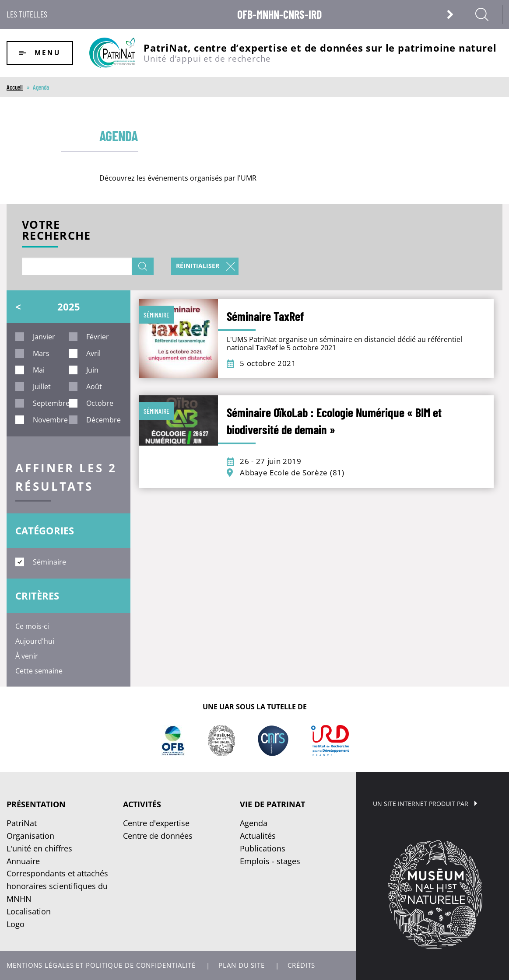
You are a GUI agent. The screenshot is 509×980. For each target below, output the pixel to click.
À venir (27, 656)
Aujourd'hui (35, 641)
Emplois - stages (270, 861)
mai (39, 370)
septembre (51, 403)
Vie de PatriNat (272, 804)
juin (92, 370)
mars (41, 353)
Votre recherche (56, 231)
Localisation (29, 911)
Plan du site (242, 965)
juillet (42, 387)
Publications (263, 848)
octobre (100, 403)
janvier (44, 337)
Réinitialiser (198, 266)
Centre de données (158, 836)
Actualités (258, 836)
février (98, 337)
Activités (142, 804)
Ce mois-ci (32, 626)
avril (93, 353)
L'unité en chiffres (39, 848)
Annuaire (23, 861)
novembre (50, 420)
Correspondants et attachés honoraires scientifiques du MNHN (57, 886)
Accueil (15, 87)
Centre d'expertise (156, 823)
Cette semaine (39, 671)
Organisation (30, 836)
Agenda (254, 823)
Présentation (36, 804)
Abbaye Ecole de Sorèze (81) (292, 473)
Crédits (301, 965)
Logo (16, 924)
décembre (104, 420)
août (94, 387)
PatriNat (22, 823)
